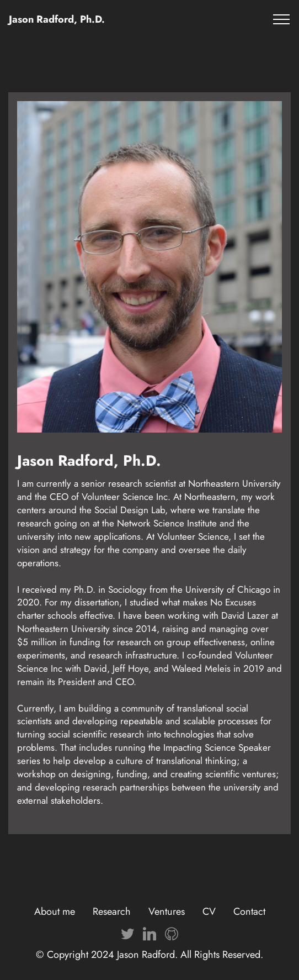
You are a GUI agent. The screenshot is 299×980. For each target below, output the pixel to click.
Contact (249, 911)
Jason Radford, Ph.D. (57, 19)
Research (112, 911)
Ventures (167, 911)
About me (55, 911)
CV (209, 911)
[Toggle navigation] (282, 19)
